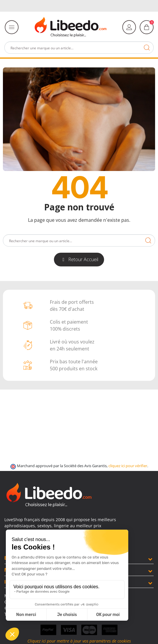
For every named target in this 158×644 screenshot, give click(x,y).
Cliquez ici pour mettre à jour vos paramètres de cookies (79, 641)
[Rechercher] (79, 48)
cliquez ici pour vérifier (128, 466)
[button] (79, 260)
